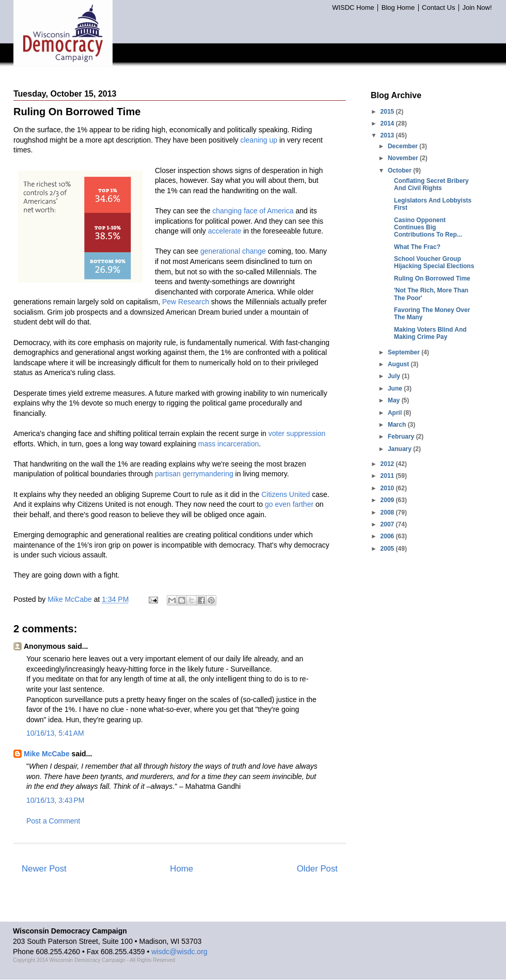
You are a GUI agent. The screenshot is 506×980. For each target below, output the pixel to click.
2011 (388, 476)
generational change (233, 251)
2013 (388, 135)
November (404, 158)
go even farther (289, 504)
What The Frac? (417, 247)
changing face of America (253, 211)
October (400, 170)
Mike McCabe (47, 754)
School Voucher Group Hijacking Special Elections (434, 262)
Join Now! (477, 8)
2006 (388, 536)
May (395, 400)
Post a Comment (53, 821)
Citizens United (286, 494)
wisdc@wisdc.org (179, 952)
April (396, 413)
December (404, 146)
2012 (388, 464)
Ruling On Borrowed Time (432, 278)
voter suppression (297, 433)
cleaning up (259, 140)
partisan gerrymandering (194, 474)
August (399, 364)
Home (181, 869)
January (400, 449)
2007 (388, 524)
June (396, 388)
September (405, 352)
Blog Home (398, 8)
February (402, 437)
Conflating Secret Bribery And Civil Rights (431, 184)
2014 (388, 123)
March (398, 425)
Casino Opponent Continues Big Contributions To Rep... (428, 228)
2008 (388, 512)
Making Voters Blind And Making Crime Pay (430, 333)
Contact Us (438, 8)
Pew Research (186, 302)
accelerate (225, 231)
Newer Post (44, 869)
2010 (388, 488)
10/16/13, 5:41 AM (55, 733)
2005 (388, 549)
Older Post (317, 869)
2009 (388, 500)
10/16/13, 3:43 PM (55, 800)
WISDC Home (353, 8)
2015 (388, 112)
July (395, 376)
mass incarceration (229, 444)
